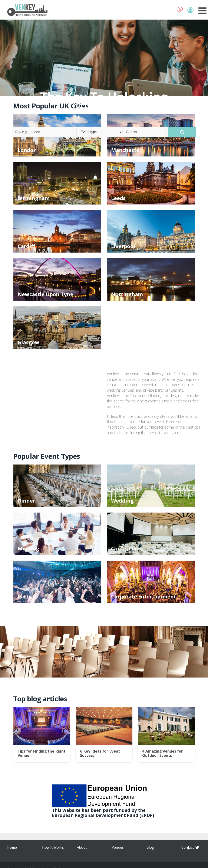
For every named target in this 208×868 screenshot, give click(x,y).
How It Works (18, 855)
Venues (48, 855)
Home (12, 847)
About (47, 847)
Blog (81, 847)
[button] (165, 130)
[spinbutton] (145, 132)
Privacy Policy (157, 847)
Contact (83, 855)
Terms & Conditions (120, 849)
